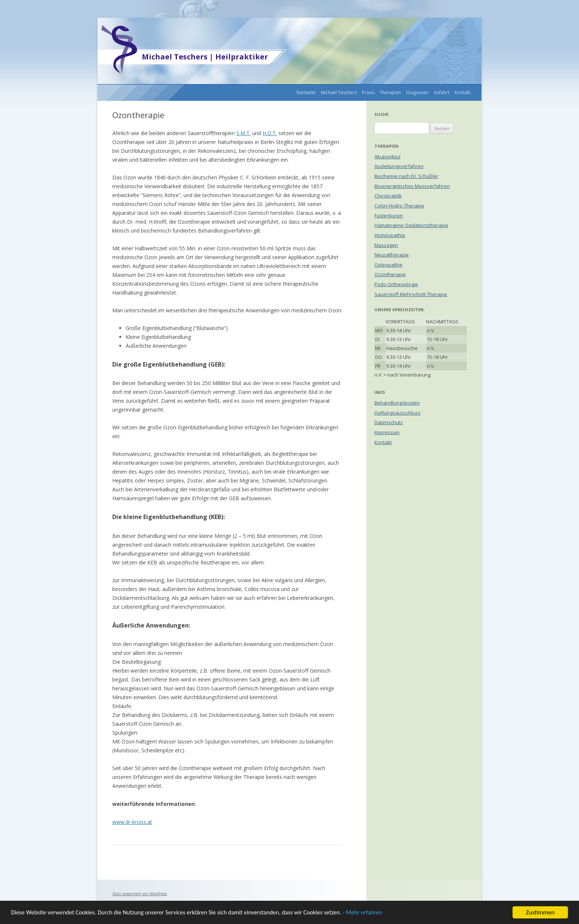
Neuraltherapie (392, 255)
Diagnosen (417, 92)
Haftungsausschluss (398, 413)
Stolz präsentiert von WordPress (140, 894)
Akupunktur (388, 157)
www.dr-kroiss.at (132, 822)
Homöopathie (390, 235)
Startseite (306, 92)
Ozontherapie (390, 274)
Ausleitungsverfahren (399, 166)
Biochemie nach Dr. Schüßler (406, 176)
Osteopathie (388, 265)
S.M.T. (244, 133)
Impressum (387, 432)
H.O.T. (270, 133)
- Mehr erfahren (374, 915)
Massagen (386, 245)
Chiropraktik (388, 196)
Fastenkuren (389, 216)
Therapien (390, 92)
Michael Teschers (339, 92)
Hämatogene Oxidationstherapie (411, 225)
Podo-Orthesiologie (396, 284)
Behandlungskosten (397, 403)
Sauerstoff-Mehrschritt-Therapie (411, 294)
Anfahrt (442, 92)
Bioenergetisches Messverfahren (412, 186)
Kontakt (462, 92)
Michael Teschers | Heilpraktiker (205, 57)
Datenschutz (389, 422)
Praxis (368, 92)
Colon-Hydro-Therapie (399, 206)
